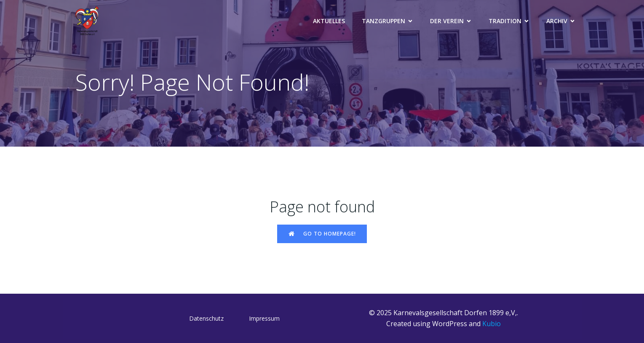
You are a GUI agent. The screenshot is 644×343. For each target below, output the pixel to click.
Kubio (492, 324)
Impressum (264, 318)
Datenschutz (206, 318)
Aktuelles (329, 21)
